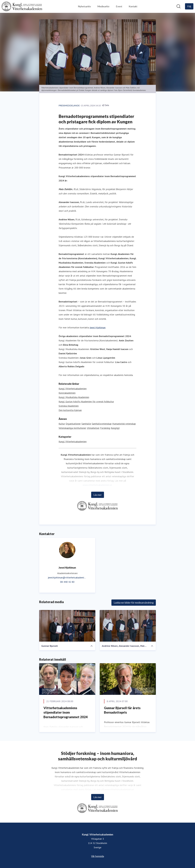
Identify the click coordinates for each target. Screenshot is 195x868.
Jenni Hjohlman (98, 327)
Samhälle (86, 424)
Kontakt (133, 6)
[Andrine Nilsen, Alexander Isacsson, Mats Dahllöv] (128, 626)
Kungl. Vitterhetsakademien (73, 441)
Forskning (105, 428)
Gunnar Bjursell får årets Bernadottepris (122, 710)
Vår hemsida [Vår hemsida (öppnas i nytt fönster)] (98, 856)
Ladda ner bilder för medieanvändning (134, 603)
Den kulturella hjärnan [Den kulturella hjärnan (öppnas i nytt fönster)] (70, 410)
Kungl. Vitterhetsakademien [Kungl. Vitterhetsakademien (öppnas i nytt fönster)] (73, 389)
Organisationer (73, 424)
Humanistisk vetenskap (124, 424)
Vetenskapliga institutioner (72, 428)
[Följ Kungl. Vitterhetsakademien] (189, 6)
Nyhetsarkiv (84, 6)
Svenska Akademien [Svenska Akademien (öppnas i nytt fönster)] (69, 406)
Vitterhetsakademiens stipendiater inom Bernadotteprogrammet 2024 (66, 712)
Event (119, 6)
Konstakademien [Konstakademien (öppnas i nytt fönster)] (67, 393)
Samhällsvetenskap (102, 424)
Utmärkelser (93, 428)
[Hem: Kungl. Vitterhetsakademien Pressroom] (22, 6)
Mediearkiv (103, 6)
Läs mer (98, 495)
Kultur (62, 424)
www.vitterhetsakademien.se (97, 485)
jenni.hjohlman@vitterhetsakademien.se (67, 578)
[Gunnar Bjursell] (67, 626)
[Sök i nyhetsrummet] (179, 6)
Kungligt (115, 428)
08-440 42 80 (67, 582)
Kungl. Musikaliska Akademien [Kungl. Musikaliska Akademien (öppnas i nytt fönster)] (74, 397)
